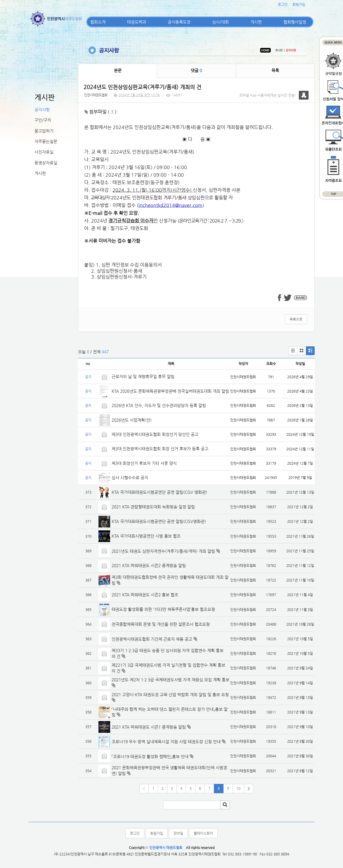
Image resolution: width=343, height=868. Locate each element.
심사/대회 (220, 22)
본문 (118, 70)
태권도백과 (137, 22)
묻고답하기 (44, 131)
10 (238, 788)
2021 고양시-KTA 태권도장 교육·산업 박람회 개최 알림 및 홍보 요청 (170, 695)
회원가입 (299, 4)
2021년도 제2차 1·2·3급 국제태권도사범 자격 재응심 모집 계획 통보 (170, 680)
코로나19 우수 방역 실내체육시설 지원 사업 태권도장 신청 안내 (166, 742)
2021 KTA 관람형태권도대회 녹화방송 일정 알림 (153, 507)
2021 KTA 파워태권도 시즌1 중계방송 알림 (149, 727)
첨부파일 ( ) (101, 112)
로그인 (283, 4)
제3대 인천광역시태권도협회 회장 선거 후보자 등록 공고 (160, 449)
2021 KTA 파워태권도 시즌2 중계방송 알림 (149, 565)
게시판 (256, 22)
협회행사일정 (295, 22)
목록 (275, 70)
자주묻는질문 (46, 141)
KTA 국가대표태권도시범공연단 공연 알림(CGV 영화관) (159, 492)
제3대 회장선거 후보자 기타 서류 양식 (144, 463)
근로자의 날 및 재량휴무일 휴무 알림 (143, 376)
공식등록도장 (179, 22)
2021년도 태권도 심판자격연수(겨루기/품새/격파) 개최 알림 (163, 551)
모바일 (178, 833)
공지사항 (42, 110)
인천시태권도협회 (96, 95)
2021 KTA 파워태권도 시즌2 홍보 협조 (145, 595)
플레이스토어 (203, 833)
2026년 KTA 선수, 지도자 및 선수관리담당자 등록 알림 (159, 405)
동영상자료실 (46, 163)
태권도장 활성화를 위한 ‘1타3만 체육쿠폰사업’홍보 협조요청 (163, 609)
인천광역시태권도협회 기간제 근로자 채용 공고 (152, 639)
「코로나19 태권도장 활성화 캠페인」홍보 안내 (150, 756)
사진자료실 (44, 152)
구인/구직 (43, 120)
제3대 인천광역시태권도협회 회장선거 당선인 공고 (155, 434)
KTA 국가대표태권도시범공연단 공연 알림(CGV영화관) (159, 521)
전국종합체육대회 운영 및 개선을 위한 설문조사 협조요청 (161, 624)
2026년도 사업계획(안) (132, 420)
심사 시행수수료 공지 (130, 478)
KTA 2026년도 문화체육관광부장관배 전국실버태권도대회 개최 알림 (170, 391)
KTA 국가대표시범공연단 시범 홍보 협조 (146, 536)
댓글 (196, 70)
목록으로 (296, 319)
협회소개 (98, 22)
